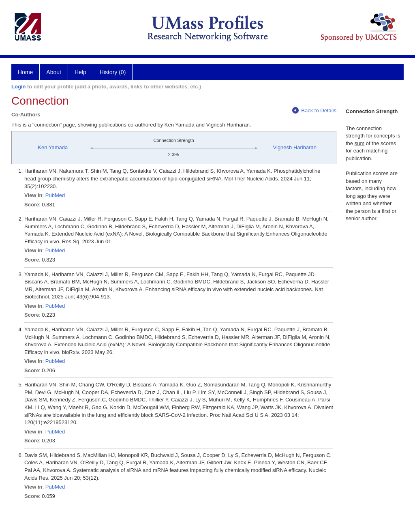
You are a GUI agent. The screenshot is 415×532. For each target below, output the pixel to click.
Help (80, 72)
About (54, 72)
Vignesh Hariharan (295, 147)
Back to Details (314, 110)
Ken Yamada (53, 147)
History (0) (113, 72)
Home (25, 72)
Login (18, 87)
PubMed (55, 195)
